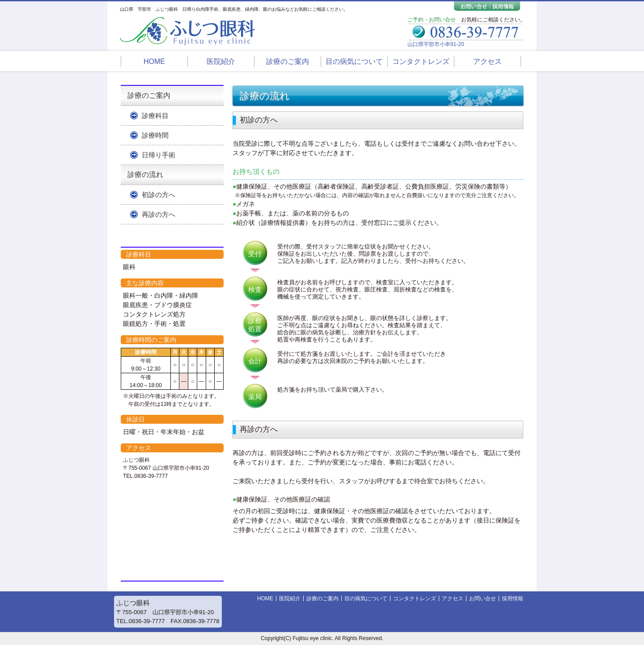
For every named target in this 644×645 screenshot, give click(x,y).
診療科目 (155, 116)
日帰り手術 (159, 155)
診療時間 (155, 135)
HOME (154, 61)
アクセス (487, 61)
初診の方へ (159, 195)
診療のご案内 (288, 61)
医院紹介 (221, 61)
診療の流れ (145, 175)
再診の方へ (159, 214)
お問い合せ (483, 599)
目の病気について (354, 61)
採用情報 (513, 599)
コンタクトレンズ (421, 61)
